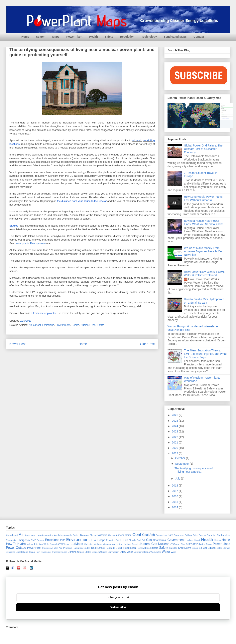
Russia (154, 548)
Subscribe (11, 552)
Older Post (147, 344)
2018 (175, 486)
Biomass (85, 535)
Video (130, 552)
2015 (175, 502)
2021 (175, 442)
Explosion (111, 540)
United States (84, 552)
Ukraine (72, 552)
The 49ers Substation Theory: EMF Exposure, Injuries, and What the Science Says (205, 354)
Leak (67, 544)
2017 (175, 491)
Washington (156, 552)
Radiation (78, 548)
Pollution (201, 544)
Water (166, 552)
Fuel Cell (141, 540)
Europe (101, 540)
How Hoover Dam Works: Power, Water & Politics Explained (204, 274)
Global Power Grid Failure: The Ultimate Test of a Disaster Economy (203, 149)
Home (25, 37)
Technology (149, 37)
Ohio (183, 544)
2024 (175, 426)
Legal (72, 544)
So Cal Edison (207, 548)
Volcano (146, 552)
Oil (187, 544)
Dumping (212, 535)
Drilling (188, 535)
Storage (226, 548)
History (218, 540)
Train (38, 552)
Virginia (137, 552)
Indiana (30, 544)
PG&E (192, 544)
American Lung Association (39, 535)
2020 (175, 448)
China (128, 535)
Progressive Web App (52, 548)
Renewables (143, 548)
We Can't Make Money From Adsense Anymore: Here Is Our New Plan (203, 251)
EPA (93, 540)
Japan (53, 544)
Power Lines (221, 544)
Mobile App (117, 544)
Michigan (107, 544)
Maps (56, 37)
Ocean (177, 544)
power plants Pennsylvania (30, 243)
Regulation (127, 37)
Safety (109, 37)
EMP (63, 540)
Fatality (119, 540)
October (180, 458)
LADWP (60, 544)
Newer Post (17, 344)
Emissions (48, 325)
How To (11, 544)
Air (30, 325)
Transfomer (46, 552)
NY (171, 544)
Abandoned (12, 535)
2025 (175, 421)
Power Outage (16, 548)
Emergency (23, 540)
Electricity (11, 540)
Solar (219, 548)
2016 (175, 496)
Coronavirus (161, 535)
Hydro (22, 544)
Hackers (189, 540)
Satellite (173, 548)
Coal (137, 534)
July (178, 478)
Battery (76, 535)
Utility (123, 552)
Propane (67, 548)
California (102, 535)
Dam (170, 535)
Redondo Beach (114, 548)
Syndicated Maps (175, 37)
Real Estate (98, 325)
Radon (87, 548)
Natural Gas (149, 544)
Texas (32, 552)
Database (179, 535)
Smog (195, 548)
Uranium (96, 552)
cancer (37, 325)
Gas (149, 540)
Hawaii (197, 540)
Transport (56, 552)
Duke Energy (199, 535)
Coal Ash (148, 535)
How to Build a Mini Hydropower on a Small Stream (204, 301)
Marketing (88, 544)
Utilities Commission (110, 552)
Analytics (59, 535)
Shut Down (184, 548)
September (182, 464)
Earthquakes (224, 535)
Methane (98, 544)
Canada (112, 535)
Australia (68, 535)
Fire (126, 540)
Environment (63, 325)
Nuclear (85, 325)
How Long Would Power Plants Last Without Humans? (203, 198)
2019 (175, 453)
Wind (174, 552)
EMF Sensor (38, 540)
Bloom (93, 535)
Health (94, 37)
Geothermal (160, 540)
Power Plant (74, 37)
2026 (175, 415)
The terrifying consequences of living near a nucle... (194, 470)
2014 (175, 507)
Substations (22, 552)
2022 (175, 437)
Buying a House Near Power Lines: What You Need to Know (203, 222)
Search (41, 37)
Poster (209, 544)
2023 (175, 431)
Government (176, 540)
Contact (199, 37)
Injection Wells (42, 544)
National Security (132, 544)
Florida (132, 540)
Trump (64, 552)
